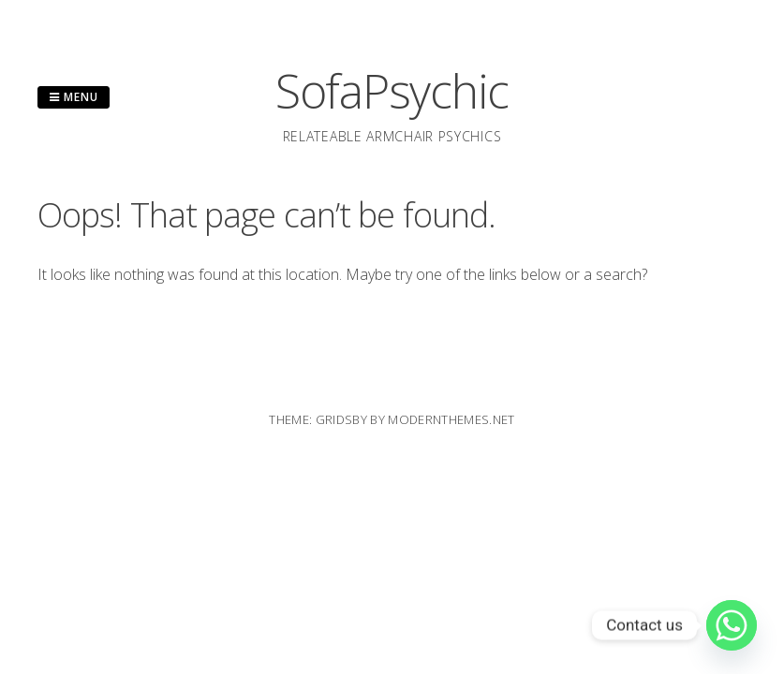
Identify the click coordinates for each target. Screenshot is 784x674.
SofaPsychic (392, 91)
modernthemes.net (451, 419)
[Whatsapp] (732, 625)
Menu (74, 97)
